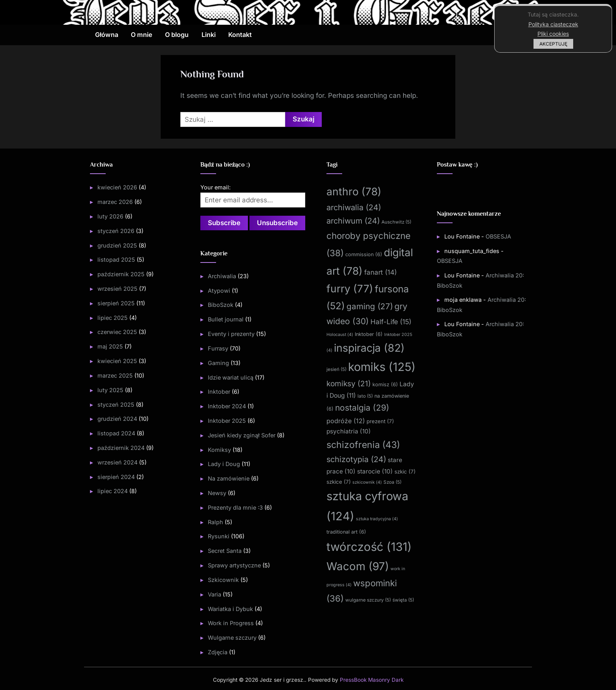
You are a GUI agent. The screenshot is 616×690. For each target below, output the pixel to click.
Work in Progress (231, 623)
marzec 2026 (115, 202)
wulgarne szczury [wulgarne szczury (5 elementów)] (368, 600)
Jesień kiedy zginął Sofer (242, 435)
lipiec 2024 (113, 491)
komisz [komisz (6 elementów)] (385, 384)
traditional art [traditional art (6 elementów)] (346, 532)
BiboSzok (221, 305)
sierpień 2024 (116, 477)
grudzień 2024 (117, 419)
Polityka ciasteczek (553, 24)
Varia (214, 594)
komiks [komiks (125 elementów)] (382, 367)
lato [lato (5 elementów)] (365, 396)
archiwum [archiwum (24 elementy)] (353, 221)
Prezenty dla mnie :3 (235, 507)
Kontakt (240, 35)
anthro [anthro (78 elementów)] (354, 191)
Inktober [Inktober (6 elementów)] (369, 334)
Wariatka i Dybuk (230, 609)
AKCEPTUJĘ (553, 44)
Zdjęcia (218, 652)
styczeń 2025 (116, 405)
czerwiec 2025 (117, 332)
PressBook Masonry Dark (372, 680)
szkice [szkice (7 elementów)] (339, 482)
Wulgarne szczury (232, 638)
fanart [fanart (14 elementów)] (380, 272)
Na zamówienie (229, 478)
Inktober (219, 392)
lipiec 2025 (113, 318)
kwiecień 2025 (117, 361)
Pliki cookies (553, 34)
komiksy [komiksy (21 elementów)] (349, 384)
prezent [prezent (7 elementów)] (380, 421)
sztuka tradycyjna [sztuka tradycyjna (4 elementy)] (377, 519)
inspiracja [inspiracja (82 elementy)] (369, 348)
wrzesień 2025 (117, 289)
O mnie (142, 35)
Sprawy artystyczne (234, 565)
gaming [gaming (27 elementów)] (370, 306)
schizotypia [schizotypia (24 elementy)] (356, 459)
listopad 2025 (116, 260)
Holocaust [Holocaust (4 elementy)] (340, 335)
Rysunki (219, 536)
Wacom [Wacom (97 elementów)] (358, 566)
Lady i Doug (224, 464)
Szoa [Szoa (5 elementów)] (392, 482)
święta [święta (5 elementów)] (403, 600)
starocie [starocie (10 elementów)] (375, 471)
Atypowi (219, 291)
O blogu (177, 35)
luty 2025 (110, 390)
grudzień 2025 (117, 245)
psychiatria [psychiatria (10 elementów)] (349, 431)
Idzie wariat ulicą (231, 377)
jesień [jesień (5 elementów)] (336, 369)
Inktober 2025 (227, 421)
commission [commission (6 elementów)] (364, 254)
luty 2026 (110, 216)
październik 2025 (121, 274)
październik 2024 (121, 448)
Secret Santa (225, 551)
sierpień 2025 (116, 303)
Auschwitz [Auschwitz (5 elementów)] (396, 222)
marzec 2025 (115, 375)
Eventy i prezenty (231, 334)
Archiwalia (222, 276)
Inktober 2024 (227, 406)
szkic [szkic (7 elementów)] (405, 472)
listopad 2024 (116, 433)
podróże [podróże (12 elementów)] (346, 421)
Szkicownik (223, 580)
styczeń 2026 (116, 231)
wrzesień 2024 (117, 462)
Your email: (215, 187)
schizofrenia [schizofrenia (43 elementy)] (363, 445)
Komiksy (219, 450)
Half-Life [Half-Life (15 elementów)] (391, 322)
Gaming (218, 363)
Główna (107, 35)
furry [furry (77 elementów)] (350, 289)
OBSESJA (498, 236)
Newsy (217, 493)
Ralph (215, 522)
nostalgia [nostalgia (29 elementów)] (362, 408)
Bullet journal (226, 319)
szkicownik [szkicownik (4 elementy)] (367, 482)
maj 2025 (110, 346)
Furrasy (218, 348)
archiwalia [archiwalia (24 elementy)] (354, 207)
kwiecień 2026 (117, 187)
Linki (209, 35)
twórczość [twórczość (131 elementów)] (369, 547)
